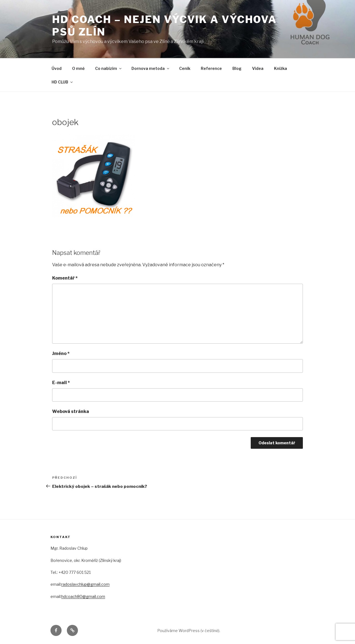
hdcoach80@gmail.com (83, 596)
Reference (211, 68)
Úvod (57, 68)
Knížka (281, 68)
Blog (237, 68)
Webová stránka (71, 411)
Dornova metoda (151, 68)
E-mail (61, 383)
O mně (78, 68)
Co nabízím (109, 68)
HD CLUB (63, 82)
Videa (258, 68)
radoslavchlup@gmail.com (85, 584)
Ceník (185, 68)
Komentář (65, 278)
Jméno (61, 353)
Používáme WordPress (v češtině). (189, 631)
